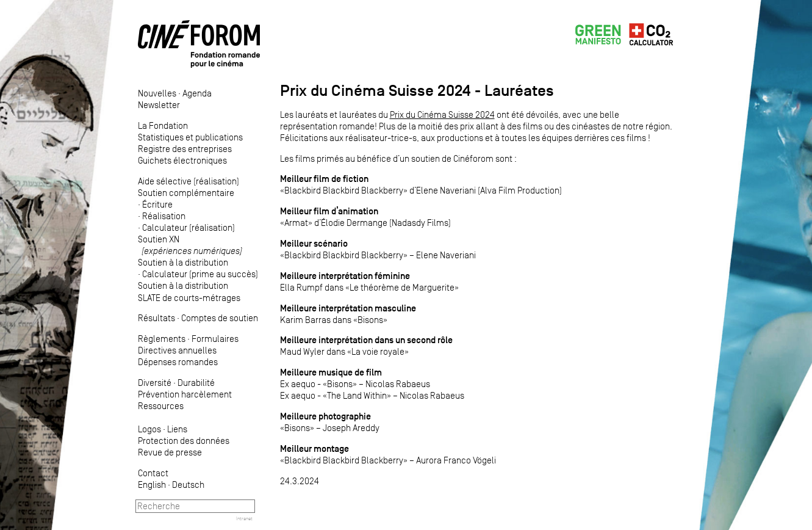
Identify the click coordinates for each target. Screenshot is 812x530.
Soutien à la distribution (183, 262)
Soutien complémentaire (186, 193)
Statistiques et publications (190, 137)
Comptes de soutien (220, 318)
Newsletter (159, 105)
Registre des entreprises (185, 149)
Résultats (156, 318)
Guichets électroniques (182, 160)
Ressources (161, 406)
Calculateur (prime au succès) (200, 274)
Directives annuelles (177, 350)
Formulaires (215, 339)
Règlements (162, 339)
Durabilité (196, 383)
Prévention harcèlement (185, 394)
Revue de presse (170, 452)
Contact (153, 473)
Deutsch (188, 485)
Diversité (155, 383)
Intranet (244, 518)
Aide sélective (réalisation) (189, 181)
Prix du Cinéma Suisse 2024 (442, 114)
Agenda (197, 93)
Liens (177, 429)
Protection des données (184, 441)
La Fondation (163, 125)
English (152, 485)
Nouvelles (157, 93)
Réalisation (164, 216)
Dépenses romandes (178, 362)
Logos (149, 429)
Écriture (157, 204)
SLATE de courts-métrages (189, 298)
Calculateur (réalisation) (189, 227)
